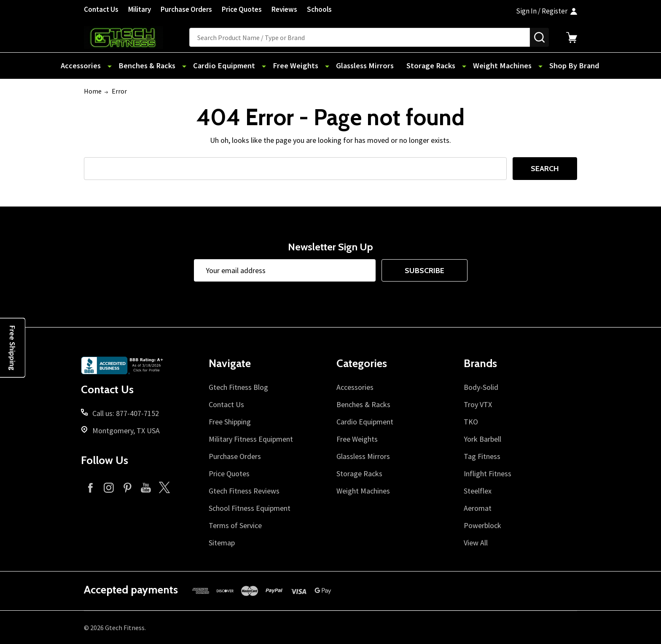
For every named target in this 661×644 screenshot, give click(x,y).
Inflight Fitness (488, 474)
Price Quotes (242, 9)
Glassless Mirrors (360, 66)
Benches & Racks (162, 66)
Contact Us (101, 9)
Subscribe (425, 271)
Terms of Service (235, 525)
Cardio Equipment (233, 66)
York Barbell (482, 439)
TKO (471, 422)
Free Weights (298, 66)
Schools (319, 9)
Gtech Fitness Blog (238, 387)
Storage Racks (425, 66)
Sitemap (222, 543)
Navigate (230, 363)
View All (476, 543)
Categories (362, 363)
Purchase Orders (186, 9)
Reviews (284, 9)
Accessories (100, 66)
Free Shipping (230, 422)
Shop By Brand (556, 66)
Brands (480, 363)
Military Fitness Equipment (251, 439)
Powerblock (482, 525)
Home (93, 91)
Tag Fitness (482, 456)
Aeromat (478, 508)
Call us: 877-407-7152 (126, 413)
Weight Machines (490, 66)
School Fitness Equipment (250, 508)
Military (140, 9)
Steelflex (478, 491)
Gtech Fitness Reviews (244, 491)
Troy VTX (478, 404)
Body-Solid (481, 387)
